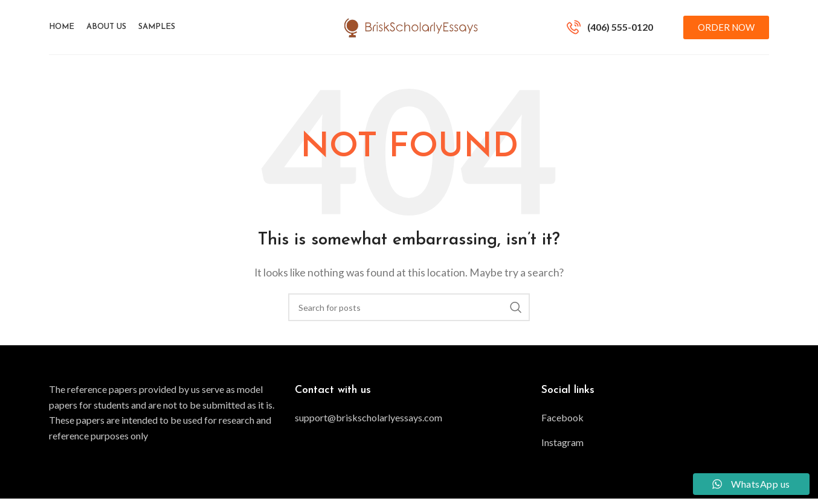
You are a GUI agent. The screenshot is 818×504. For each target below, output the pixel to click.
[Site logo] (409, 29)
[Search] (409, 313)
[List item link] (409, 423)
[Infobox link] (610, 30)
